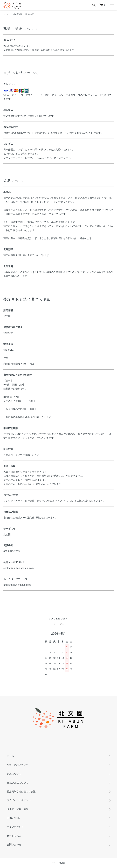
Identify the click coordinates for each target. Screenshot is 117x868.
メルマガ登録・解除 (18, 809)
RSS (9, 818)
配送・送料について (18, 765)
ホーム (6, 14)
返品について (14, 774)
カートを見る (14, 836)
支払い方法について (18, 783)
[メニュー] (112, 5)
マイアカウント (15, 827)
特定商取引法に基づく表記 (21, 792)
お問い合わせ (14, 844)
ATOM (17, 818)
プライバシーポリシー (19, 800)
